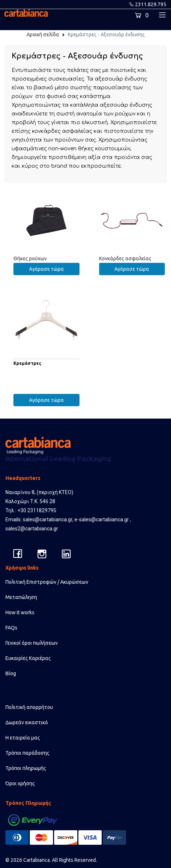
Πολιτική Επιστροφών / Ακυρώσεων (47, 582)
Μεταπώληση (21, 597)
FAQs (11, 628)
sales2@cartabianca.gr (32, 529)
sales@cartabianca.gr (48, 519)
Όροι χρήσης (20, 783)
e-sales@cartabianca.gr (102, 519)
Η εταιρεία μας (23, 738)
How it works (20, 612)
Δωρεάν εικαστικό (27, 722)
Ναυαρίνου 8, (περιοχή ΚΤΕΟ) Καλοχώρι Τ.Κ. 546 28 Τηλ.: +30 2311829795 (39, 501)
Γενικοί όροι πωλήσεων (32, 643)
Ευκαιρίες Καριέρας (28, 658)
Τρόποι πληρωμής (26, 768)
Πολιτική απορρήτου (29, 707)
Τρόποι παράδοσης (27, 753)
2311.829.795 (151, 4)
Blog (11, 673)
